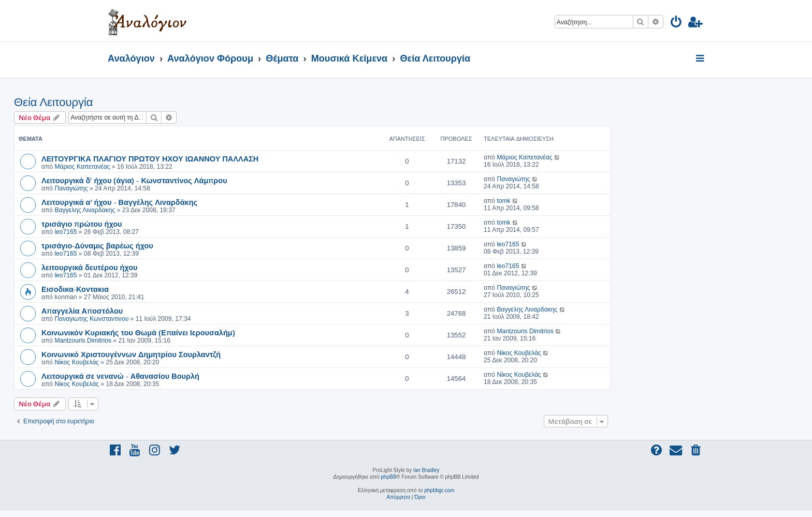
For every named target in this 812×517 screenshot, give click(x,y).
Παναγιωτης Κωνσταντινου (91, 319)
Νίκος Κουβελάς (77, 362)
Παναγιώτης (71, 188)
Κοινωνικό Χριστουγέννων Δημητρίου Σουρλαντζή (131, 354)
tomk (503, 201)
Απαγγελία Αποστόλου (82, 311)
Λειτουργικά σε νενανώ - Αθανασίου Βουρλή (120, 376)
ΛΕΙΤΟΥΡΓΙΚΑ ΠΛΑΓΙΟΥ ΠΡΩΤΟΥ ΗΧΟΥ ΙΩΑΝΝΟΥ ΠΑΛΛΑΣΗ (150, 158)
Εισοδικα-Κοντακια (75, 289)
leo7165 (66, 232)
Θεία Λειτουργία (54, 102)
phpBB (388, 477)
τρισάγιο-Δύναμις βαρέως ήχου (97, 245)
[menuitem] (677, 24)
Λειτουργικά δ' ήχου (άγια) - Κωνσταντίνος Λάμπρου (134, 180)
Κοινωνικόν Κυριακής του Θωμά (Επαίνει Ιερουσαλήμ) (138, 332)
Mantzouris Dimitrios (83, 341)
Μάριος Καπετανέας (82, 167)
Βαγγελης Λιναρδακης (85, 210)
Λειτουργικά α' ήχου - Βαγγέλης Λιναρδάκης (119, 202)
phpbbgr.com (439, 490)
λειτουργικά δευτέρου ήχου (89, 267)
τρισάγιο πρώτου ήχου (82, 224)
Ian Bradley (426, 470)
